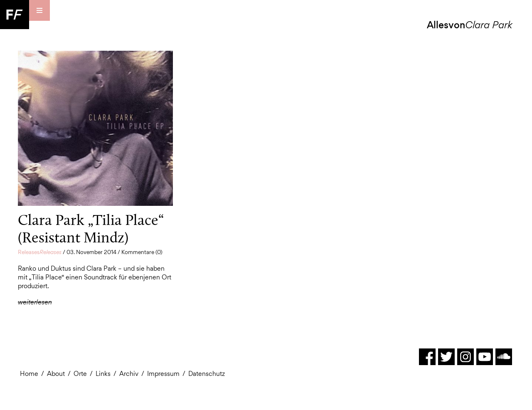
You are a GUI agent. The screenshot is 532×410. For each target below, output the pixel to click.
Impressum (163, 374)
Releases (40, 252)
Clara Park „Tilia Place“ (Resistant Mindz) (91, 229)
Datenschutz (207, 374)
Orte (80, 374)
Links (103, 374)
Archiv (129, 374)
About (56, 374)
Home (29, 374)
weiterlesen (35, 302)
